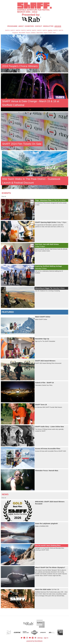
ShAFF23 (45, 30)
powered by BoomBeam (34, 641)
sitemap (40, 638)
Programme (15, 33)
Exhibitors (29, 26)
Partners (28, 33)
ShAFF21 (34, 30)
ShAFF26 (61, 30)
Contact (38, 26)
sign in (46, 638)
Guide (54, 33)
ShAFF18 (18, 30)
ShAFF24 (50, 30)
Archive (58, 26)
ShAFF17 (13, 30)
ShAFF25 (55, 30)
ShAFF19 (23, 30)
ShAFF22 (39, 30)
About (21, 26)
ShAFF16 (7, 30)
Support (46, 33)
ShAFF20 (29, 30)
